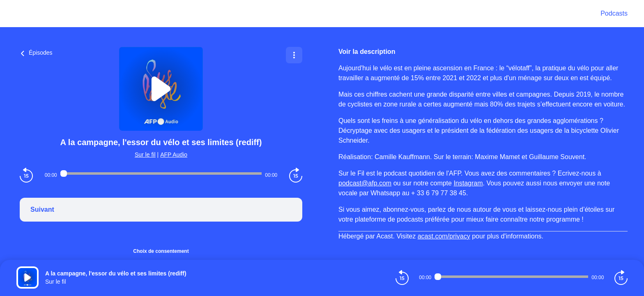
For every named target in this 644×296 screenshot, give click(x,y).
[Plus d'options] (294, 55)
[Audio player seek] (161, 173)
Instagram (468, 183)
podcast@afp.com (365, 183)
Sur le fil (145, 155)
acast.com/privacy (444, 236)
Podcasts (614, 13)
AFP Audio (174, 155)
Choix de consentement (161, 251)
